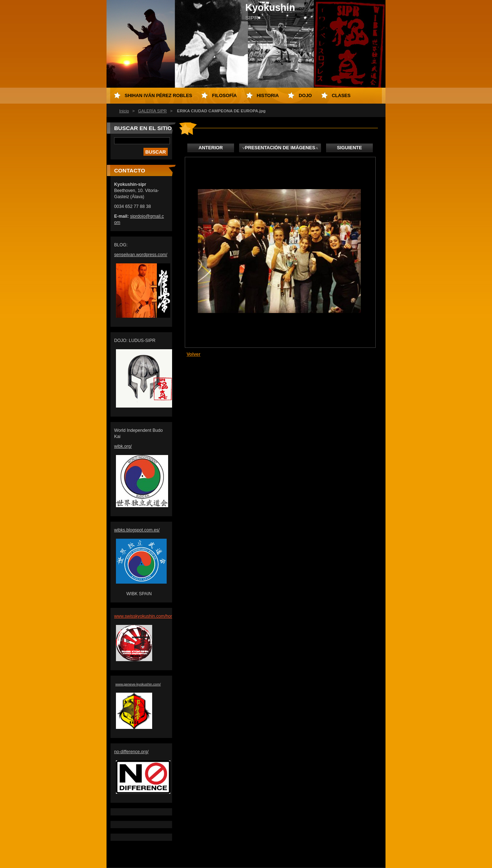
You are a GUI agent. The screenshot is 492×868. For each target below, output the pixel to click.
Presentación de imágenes (280, 148)
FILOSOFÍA (224, 95)
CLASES (341, 95)
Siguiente (349, 148)
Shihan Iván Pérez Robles (158, 95)
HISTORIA (268, 95)
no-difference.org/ (131, 752)
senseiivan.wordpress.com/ (141, 255)
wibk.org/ (123, 446)
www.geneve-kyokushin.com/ (138, 684)
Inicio (124, 111)
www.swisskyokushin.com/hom (144, 616)
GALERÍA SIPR (152, 111)
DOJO (305, 95)
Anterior (211, 148)
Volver (193, 354)
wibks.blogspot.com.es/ (137, 530)
